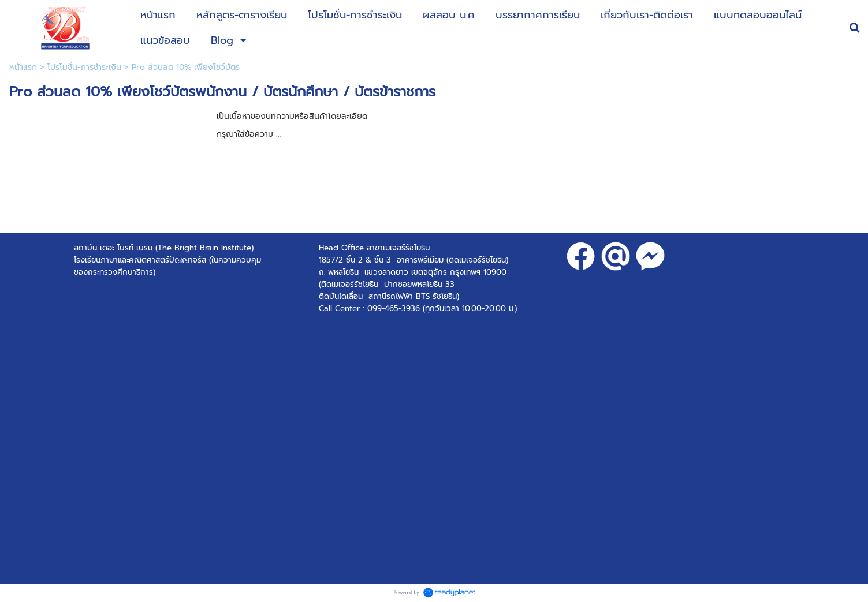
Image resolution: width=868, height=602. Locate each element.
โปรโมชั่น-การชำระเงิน (84, 67)
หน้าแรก (23, 67)
